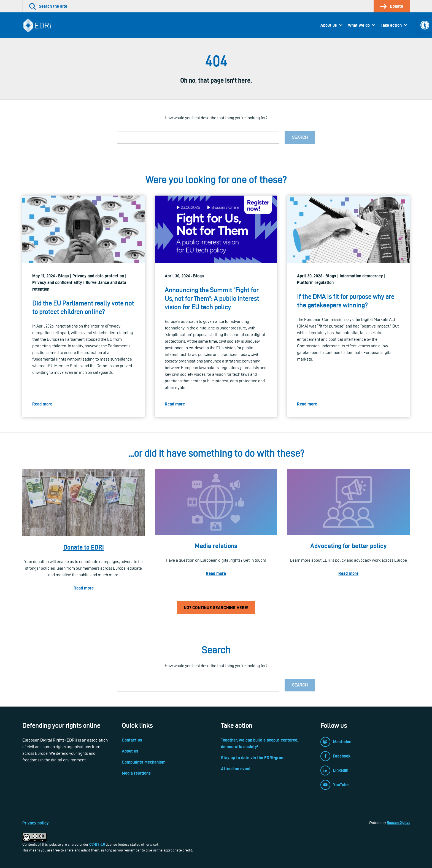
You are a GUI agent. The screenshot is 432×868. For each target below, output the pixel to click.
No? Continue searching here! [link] (216, 608)
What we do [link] (359, 25)
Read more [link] (84, 588)
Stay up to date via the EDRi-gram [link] (253, 758)
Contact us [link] (132, 740)
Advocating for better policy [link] (349, 546)
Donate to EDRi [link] (84, 547)
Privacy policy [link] (36, 823)
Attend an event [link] (236, 769)
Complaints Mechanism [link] (144, 762)
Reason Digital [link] (398, 823)
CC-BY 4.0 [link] (97, 844)
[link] (425, 25)
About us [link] (329, 25)
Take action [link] (391, 25)
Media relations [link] (216, 546)
